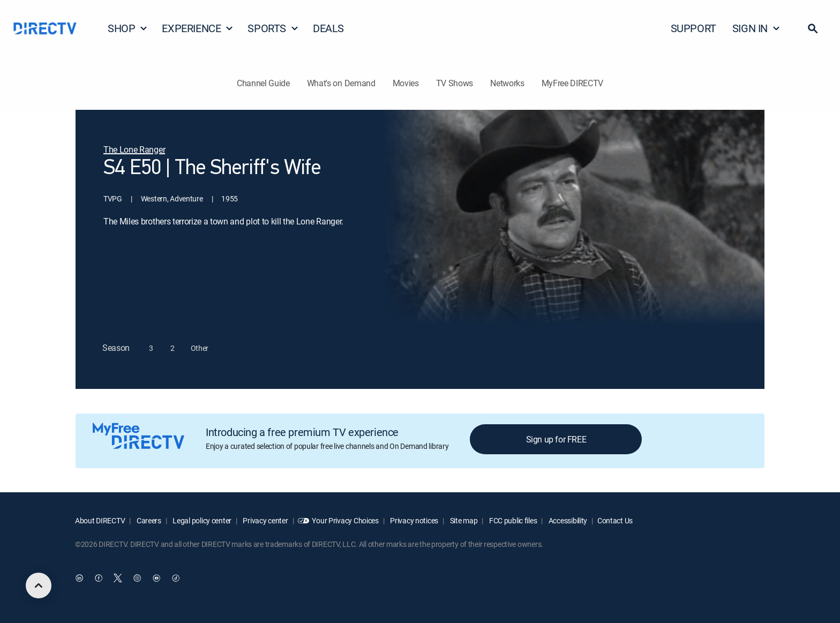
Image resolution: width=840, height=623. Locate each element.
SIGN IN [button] (756, 28)
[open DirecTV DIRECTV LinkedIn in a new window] (79, 579)
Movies (406, 83)
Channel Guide (263, 83)
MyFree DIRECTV (573, 83)
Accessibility (567, 520)
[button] (813, 28)
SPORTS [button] (273, 28)
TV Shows (455, 83)
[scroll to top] (39, 586)
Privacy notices (414, 520)
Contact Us (615, 520)
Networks (507, 83)
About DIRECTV (100, 520)
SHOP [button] (128, 28)
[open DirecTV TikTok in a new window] (176, 579)
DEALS (328, 28)
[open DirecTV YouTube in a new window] (156, 579)
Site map (463, 520)
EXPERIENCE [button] (198, 28)
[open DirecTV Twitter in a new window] (118, 579)
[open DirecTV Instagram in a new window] (137, 579)
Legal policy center (201, 520)
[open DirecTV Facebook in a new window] (99, 579)
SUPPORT (693, 28)
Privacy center (265, 520)
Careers (148, 520)
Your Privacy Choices (345, 520)
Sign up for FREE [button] (556, 439)
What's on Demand (341, 83)
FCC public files (512, 520)
